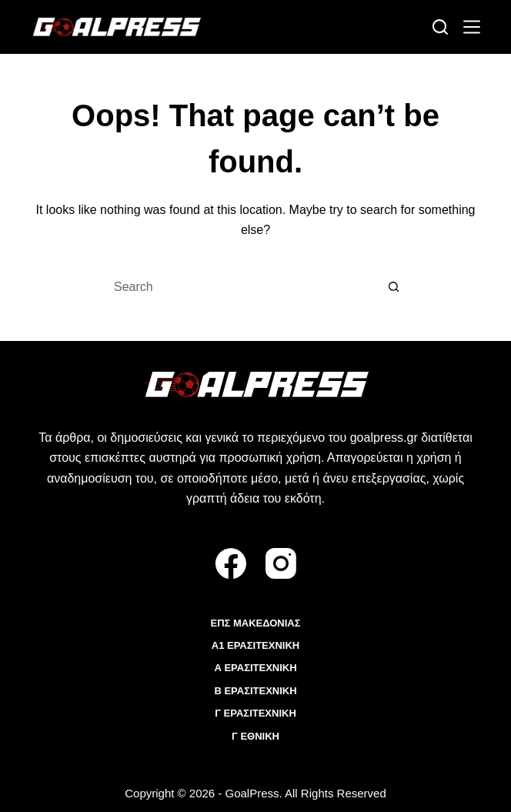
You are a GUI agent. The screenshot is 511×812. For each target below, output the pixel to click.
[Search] (440, 27)
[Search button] (394, 287)
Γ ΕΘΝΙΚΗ (255, 736)
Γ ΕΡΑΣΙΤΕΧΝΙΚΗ (255, 713)
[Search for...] (240, 287)
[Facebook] (231, 563)
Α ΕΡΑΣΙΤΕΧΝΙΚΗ (255, 668)
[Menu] (472, 27)
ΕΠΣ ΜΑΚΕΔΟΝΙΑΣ (255, 623)
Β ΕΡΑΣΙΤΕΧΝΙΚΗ (255, 691)
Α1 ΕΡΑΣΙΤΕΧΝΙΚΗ (255, 645)
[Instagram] (281, 563)
